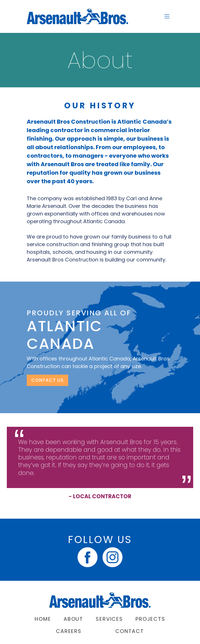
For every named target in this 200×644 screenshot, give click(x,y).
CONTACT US (47, 380)
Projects (150, 619)
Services (109, 619)
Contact (130, 631)
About (73, 619)
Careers (69, 631)
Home (43, 619)
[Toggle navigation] (167, 16)
